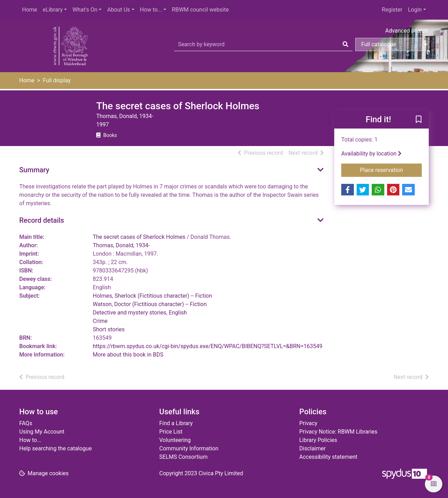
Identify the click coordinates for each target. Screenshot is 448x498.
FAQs (26, 423)
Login (415, 10)
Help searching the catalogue (55, 448)
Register (392, 10)
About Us (118, 10)
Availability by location (371, 154)
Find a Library (176, 423)
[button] (419, 120)
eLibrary (53, 10)
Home (30, 10)
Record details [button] (42, 220)
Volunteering (175, 440)
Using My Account (42, 432)
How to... (151, 10)
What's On (85, 10)
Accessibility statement (328, 457)
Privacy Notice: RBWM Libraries (338, 432)
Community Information (189, 448)
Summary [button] (34, 170)
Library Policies (318, 440)
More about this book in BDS (128, 355)
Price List (171, 432)
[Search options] (392, 44)
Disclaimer (312, 448)
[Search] (345, 44)
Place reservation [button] (391, 170)
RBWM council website (200, 10)
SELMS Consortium (183, 457)
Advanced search (407, 31)
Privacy (308, 423)
